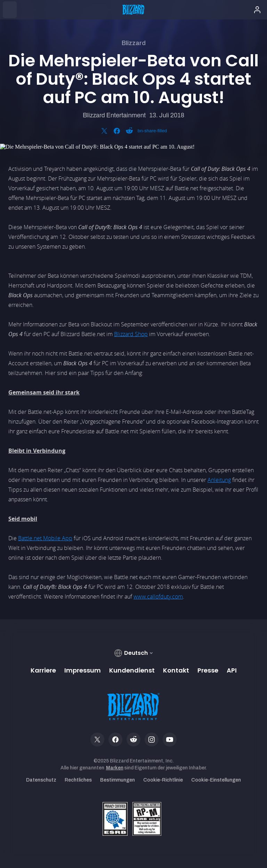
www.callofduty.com (158, 596)
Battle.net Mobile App (45, 538)
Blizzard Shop (131, 334)
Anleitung (219, 480)
